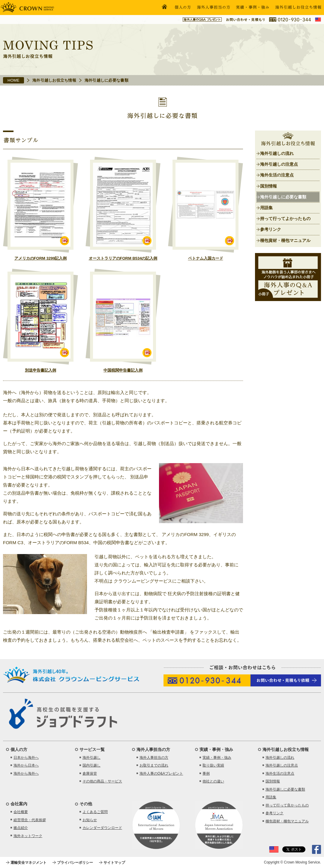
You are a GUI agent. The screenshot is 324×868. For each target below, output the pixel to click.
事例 (206, 773)
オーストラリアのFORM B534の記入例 (123, 258)
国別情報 (268, 186)
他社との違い (213, 781)
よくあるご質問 (95, 812)
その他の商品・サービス (102, 781)
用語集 (266, 208)
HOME (13, 80)
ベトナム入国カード (206, 258)
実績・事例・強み (217, 758)
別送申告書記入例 (40, 370)
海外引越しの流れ (277, 153)
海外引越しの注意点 (279, 164)
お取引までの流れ (154, 765)
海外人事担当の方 (154, 758)
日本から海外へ (26, 758)
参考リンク (271, 229)
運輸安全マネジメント (28, 863)
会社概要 (21, 812)
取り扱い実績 (213, 765)
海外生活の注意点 (277, 175)
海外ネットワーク (28, 836)
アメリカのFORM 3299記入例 (41, 258)
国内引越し (91, 765)
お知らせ (90, 820)
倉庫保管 (90, 773)
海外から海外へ (26, 773)
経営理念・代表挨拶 (30, 820)
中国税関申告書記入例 (123, 370)
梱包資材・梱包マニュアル (285, 240)
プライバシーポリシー (75, 863)
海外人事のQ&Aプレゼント (161, 773)
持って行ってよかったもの (285, 219)
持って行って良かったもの (287, 805)
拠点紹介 (21, 828)
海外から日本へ (26, 765)
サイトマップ (114, 863)
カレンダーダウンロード (102, 828)
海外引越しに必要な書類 (283, 197)
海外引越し (91, 758)
